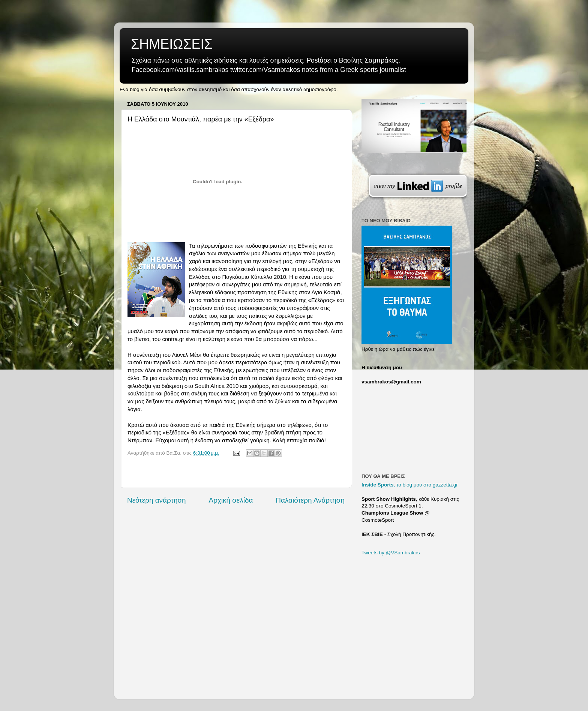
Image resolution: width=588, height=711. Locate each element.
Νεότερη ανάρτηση (157, 500)
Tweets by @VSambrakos (391, 553)
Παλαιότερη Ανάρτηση (310, 500)
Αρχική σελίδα (231, 500)
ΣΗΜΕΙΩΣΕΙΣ (172, 44)
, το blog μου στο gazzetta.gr (410, 485)
